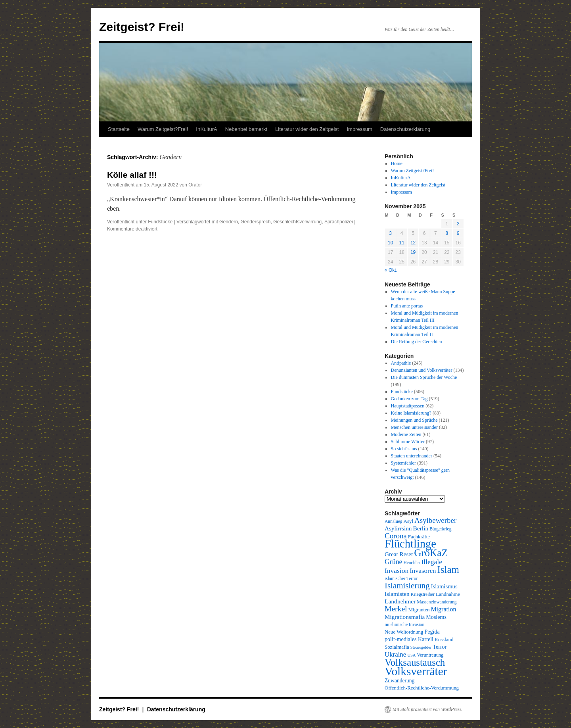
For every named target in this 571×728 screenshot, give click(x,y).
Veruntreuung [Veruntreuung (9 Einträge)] (430, 655)
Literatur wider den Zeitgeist (307, 129)
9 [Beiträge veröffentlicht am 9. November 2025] (458, 233)
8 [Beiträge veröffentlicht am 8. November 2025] (447, 233)
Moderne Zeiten (406, 434)
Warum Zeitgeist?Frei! (163, 129)
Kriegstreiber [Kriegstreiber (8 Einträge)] (423, 594)
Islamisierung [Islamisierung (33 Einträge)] (407, 586)
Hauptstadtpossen (408, 406)
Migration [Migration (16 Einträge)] (443, 609)
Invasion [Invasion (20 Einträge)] (397, 570)
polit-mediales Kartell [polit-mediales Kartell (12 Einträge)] (409, 639)
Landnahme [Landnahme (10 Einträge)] (448, 594)
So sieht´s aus (404, 449)
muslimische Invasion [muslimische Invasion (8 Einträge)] (404, 624)
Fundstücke (160, 222)
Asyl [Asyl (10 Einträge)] (408, 521)
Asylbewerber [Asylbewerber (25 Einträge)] (435, 520)
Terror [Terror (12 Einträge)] (440, 647)
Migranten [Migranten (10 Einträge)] (419, 610)
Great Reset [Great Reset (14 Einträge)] (399, 554)
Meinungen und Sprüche (414, 420)
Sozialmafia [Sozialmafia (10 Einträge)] (397, 647)
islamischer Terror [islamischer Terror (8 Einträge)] (401, 578)
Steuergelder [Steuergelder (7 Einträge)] (421, 647)
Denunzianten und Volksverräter (422, 370)
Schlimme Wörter (408, 442)
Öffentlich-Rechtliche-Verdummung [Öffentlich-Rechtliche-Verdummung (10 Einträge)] (422, 688)
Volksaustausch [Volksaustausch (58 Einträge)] (415, 662)
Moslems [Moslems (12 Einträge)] (436, 617)
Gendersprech (255, 222)
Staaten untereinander (412, 456)
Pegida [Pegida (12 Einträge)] (432, 632)
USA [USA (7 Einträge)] (411, 655)
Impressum (359, 129)
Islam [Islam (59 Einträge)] (448, 570)
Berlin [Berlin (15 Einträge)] (421, 528)
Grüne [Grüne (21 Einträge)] (393, 562)
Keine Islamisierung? (411, 413)
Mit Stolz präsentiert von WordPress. (427, 709)
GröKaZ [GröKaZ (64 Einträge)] (431, 553)
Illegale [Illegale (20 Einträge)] (432, 562)
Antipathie (401, 363)
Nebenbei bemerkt (246, 129)
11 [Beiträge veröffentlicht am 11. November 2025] (401, 243)
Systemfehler (403, 463)
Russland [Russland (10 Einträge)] (444, 639)
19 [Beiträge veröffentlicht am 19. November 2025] (413, 252)
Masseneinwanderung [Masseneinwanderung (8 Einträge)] (437, 602)
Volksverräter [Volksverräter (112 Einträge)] (416, 671)
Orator (195, 185)
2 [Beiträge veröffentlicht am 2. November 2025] (458, 224)
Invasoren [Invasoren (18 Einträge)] (423, 571)
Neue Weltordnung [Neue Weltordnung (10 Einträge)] (404, 632)
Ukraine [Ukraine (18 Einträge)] (395, 654)
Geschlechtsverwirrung (297, 222)
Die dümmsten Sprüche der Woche (424, 377)
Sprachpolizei (339, 222)
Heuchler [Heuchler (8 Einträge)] (412, 563)
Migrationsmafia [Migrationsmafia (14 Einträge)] (405, 617)
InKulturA (206, 129)
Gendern (229, 222)
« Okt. (391, 270)
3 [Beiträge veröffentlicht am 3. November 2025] (390, 233)
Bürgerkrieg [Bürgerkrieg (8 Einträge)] (440, 529)
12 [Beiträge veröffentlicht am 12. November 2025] (413, 243)
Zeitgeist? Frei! (142, 27)
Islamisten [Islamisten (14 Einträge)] (397, 594)
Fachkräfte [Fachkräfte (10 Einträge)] (419, 537)
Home (397, 163)
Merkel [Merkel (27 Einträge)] (396, 609)
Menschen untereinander (414, 427)
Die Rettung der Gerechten (417, 342)
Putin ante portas (407, 306)
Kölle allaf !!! (132, 175)
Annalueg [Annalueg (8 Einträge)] (394, 521)
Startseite (119, 129)
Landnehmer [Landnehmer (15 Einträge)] (400, 601)
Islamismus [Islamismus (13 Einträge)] (444, 586)
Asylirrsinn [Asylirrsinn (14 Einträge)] (398, 528)
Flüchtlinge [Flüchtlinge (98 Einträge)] (410, 544)
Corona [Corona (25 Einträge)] (396, 536)
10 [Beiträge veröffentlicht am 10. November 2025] (390, 243)
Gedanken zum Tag (409, 399)
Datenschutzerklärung (405, 129)
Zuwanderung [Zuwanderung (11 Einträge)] (400, 681)
